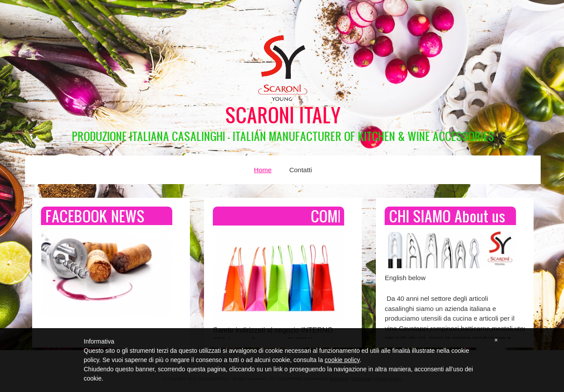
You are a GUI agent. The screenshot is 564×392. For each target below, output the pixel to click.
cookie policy (342, 360)
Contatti (301, 170)
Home (263, 170)
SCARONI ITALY (283, 115)
